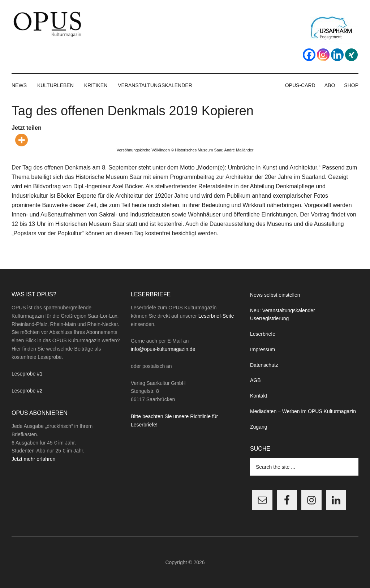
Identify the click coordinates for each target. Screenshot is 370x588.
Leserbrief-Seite (216, 316)
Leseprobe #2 (27, 391)
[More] (21, 140)
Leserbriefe (263, 334)
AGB (255, 380)
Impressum (263, 349)
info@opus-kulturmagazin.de (163, 349)
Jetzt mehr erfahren (33, 459)
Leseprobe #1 (27, 374)
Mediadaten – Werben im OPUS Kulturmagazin (303, 411)
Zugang (259, 427)
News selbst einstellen (275, 295)
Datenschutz (264, 365)
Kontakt (259, 396)
